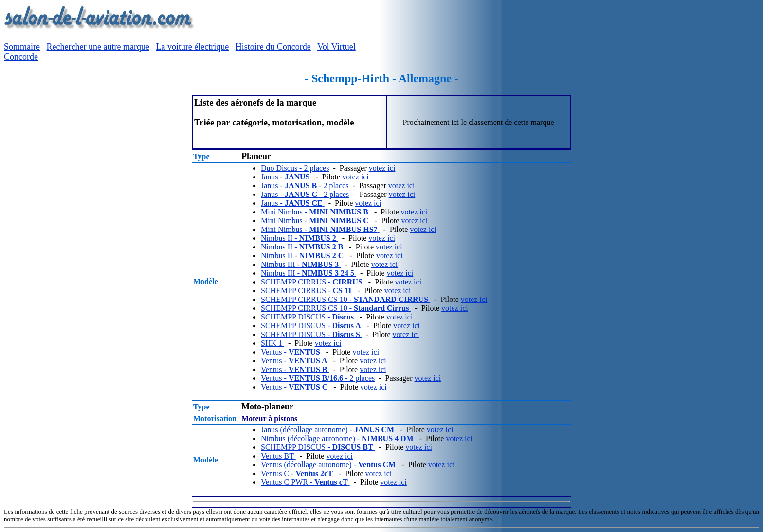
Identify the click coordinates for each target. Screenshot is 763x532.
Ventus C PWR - (305, 482)
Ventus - (291, 352)
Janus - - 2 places (305, 186)
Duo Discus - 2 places (295, 168)
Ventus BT (278, 456)
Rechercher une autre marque (98, 47)
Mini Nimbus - (316, 212)
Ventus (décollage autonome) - (329, 465)
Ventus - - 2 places (318, 378)
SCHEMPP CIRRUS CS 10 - (345, 299)
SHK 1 (272, 343)
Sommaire (22, 47)
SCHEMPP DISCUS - (308, 317)
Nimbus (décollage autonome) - (338, 438)
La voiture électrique (192, 47)
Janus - (286, 177)
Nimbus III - (301, 264)
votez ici (382, 168)
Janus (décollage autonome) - (328, 430)
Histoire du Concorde (273, 47)
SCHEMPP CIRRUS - (313, 282)
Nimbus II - (300, 238)
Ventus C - (298, 473)
